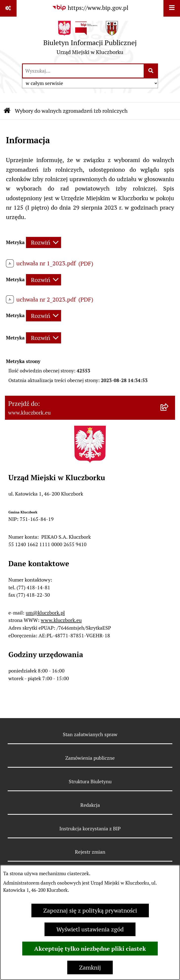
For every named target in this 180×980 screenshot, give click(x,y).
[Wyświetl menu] (172, 8)
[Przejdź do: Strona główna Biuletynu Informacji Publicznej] (7, 111)
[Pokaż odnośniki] (8, 8)
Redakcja (90, 805)
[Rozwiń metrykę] (44, 243)
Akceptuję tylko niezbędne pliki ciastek (90, 949)
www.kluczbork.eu (61, 620)
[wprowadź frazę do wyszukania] (83, 71)
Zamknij (90, 967)
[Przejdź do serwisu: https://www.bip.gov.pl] (90, 8)
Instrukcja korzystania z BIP (90, 829)
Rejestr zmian (90, 852)
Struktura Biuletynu (90, 782)
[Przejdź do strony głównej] (90, 40)
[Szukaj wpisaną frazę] (151, 71)
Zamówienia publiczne (90, 758)
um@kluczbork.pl (45, 613)
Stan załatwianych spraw (90, 734)
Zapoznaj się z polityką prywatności (90, 910)
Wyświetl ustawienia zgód (90, 929)
